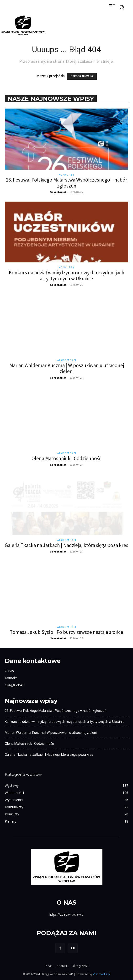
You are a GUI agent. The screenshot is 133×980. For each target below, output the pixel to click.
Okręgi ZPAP (15, 685)
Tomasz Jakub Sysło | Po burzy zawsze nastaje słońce (66, 632)
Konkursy (67, 175)
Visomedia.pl (102, 974)
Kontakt (11, 678)
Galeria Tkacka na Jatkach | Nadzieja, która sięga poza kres (66, 545)
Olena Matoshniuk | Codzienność (66, 458)
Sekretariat (58, 192)
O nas (9, 671)
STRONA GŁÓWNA (82, 76)
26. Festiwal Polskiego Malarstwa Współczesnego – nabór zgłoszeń (67, 183)
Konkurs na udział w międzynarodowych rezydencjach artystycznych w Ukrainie (67, 276)
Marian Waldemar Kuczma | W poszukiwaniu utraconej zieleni (67, 368)
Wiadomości (67, 360)
